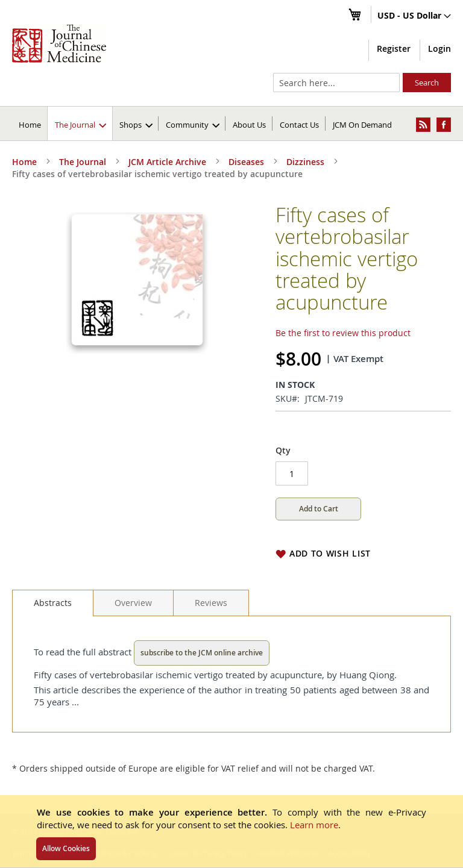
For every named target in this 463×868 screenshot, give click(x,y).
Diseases (246, 162)
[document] (231, 831)
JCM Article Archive (167, 162)
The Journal (83, 162)
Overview (133, 603)
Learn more (314, 825)
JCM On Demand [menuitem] (362, 125)
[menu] (231, 123)
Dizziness (305, 162)
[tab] (53, 603)
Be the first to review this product (343, 333)
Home (30, 125)
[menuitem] (80, 123)
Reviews (211, 603)
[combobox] (336, 83)
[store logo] (59, 43)
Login (439, 48)
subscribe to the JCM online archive (202, 653)
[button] (414, 16)
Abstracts (53, 603)
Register (394, 48)
